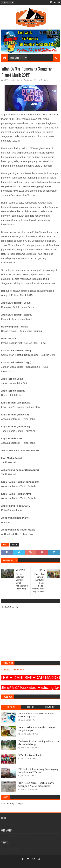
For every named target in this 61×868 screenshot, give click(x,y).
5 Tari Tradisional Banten (31, 755)
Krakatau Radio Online (12, 670)
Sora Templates (26, 864)
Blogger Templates (44, 864)
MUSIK (15, 544)
